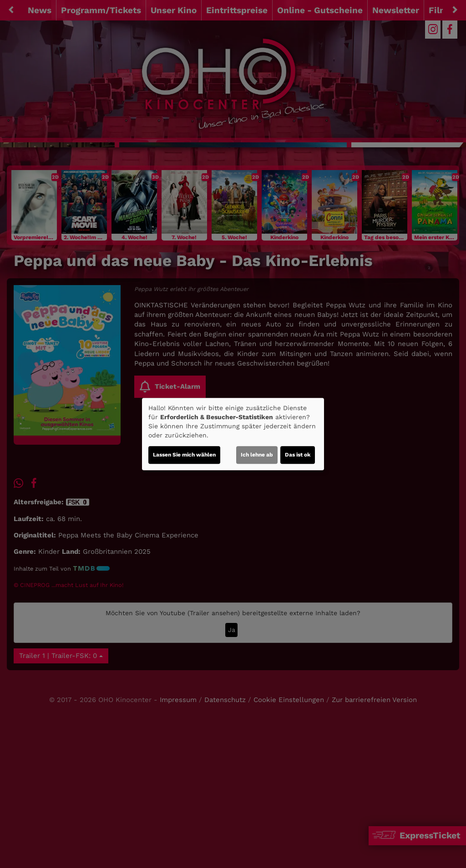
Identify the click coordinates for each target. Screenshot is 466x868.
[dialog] (233, 434)
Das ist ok (298, 455)
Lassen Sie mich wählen (184, 455)
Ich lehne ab (257, 455)
